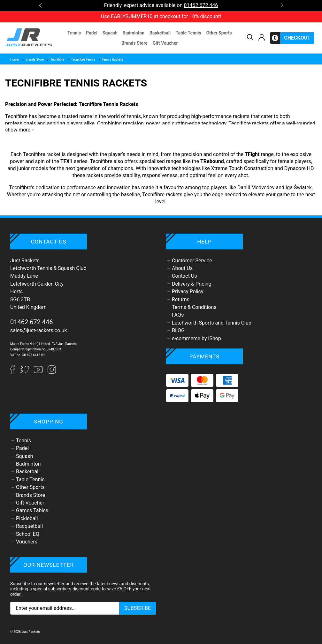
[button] (40, 5)
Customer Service (192, 261)
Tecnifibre (55, 60)
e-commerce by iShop (196, 338)
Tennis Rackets (111, 60)
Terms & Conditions (194, 307)
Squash (110, 33)
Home (15, 60)
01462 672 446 (201, 5)
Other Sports (219, 33)
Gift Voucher (165, 43)
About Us (182, 268)
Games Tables (32, 510)
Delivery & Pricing (192, 284)
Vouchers (27, 542)
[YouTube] (39, 372)
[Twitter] (26, 372)
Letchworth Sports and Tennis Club (212, 323)
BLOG (178, 330)
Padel (92, 33)
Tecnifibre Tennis (81, 60)
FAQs (178, 315)
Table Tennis (188, 33)
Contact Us (184, 276)
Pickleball (27, 518)
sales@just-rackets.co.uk (39, 330)
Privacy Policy (188, 292)
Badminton (134, 33)
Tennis (74, 33)
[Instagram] (52, 372)
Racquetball (29, 526)
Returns (181, 300)
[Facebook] (15, 372)
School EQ (28, 534)
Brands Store (134, 43)
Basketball (160, 33)
